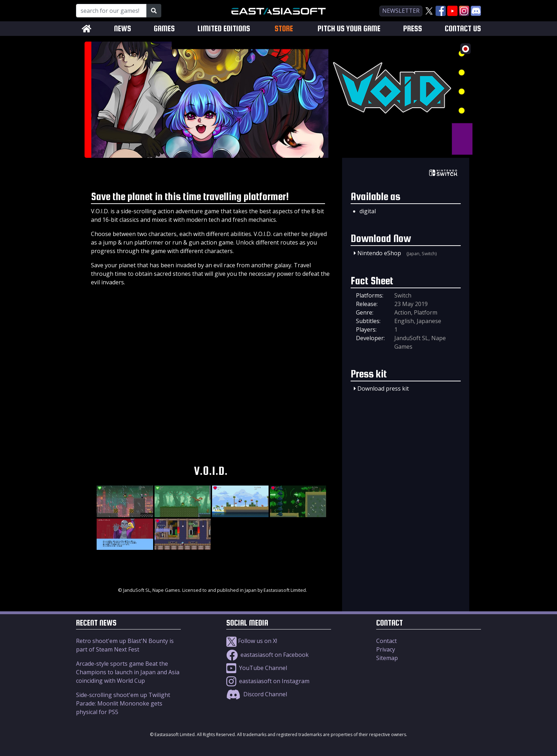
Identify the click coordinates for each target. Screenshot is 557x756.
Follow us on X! (252, 641)
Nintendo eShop (379, 253)
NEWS (123, 29)
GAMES (164, 29)
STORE (284, 28)
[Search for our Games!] (111, 11)
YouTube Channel (257, 668)
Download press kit (383, 388)
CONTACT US (463, 29)
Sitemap (387, 658)
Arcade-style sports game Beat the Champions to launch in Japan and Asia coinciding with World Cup (128, 672)
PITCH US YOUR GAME (349, 29)
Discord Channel (257, 694)
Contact (386, 641)
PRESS (413, 29)
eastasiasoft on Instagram (268, 681)
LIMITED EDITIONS (224, 29)
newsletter (401, 11)
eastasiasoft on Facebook (267, 655)
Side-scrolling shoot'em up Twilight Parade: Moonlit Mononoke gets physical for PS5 (123, 703)
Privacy (386, 649)
